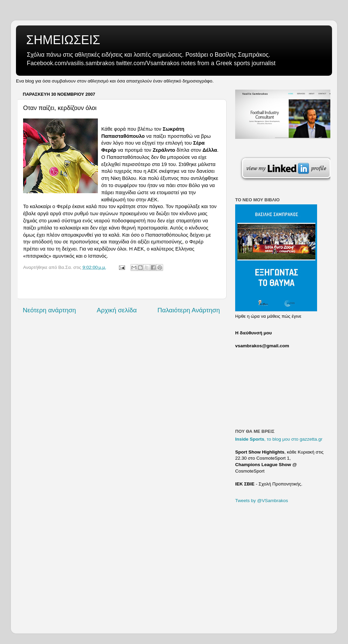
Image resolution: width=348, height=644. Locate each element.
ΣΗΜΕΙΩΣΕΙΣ (63, 40)
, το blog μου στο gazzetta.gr (279, 439)
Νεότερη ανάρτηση (49, 310)
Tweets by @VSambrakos (262, 501)
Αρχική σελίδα (117, 310)
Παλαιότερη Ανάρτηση (189, 310)
